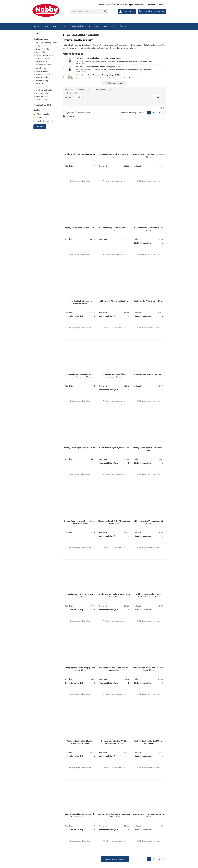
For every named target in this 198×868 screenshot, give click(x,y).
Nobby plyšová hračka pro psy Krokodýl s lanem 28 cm (148, 596)
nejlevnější (70, 113)
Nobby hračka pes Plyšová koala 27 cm (114, 229)
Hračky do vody (42, 58)
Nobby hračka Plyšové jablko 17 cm (114, 448)
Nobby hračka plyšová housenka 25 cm (148, 449)
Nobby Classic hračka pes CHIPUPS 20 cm (148, 156)
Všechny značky (43, 114)
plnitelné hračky (42, 87)
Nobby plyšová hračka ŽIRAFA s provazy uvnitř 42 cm (80, 742)
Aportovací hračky (43, 74)
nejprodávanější (84, 113)
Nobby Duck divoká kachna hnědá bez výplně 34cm (98, 67)
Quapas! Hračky (42, 49)
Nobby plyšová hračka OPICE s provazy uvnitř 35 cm (114, 742)
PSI (54, 27)
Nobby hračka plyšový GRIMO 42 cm (148, 374)
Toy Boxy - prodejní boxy (46, 43)
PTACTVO (94, 27)
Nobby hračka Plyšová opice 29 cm (148, 301)
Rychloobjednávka (137, 4)
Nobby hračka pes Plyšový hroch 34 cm (80, 156)
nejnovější (70, 116)
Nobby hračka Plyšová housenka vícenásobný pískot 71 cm (80, 376)
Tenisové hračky (42, 96)
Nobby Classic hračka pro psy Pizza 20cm (148, 816)
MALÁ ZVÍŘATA (78, 27)
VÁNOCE (123, 27)
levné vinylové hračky (44, 90)
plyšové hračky (42, 81)
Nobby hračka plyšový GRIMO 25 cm (80, 448)
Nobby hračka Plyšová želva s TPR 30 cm (148, 229)
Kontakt (160, 4)
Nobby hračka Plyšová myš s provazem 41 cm (80, 302)
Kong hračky (41, 52)
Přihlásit (128, 11)
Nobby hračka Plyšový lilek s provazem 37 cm (114, 376)
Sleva (72, 93)
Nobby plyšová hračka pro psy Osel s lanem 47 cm (148, 669)
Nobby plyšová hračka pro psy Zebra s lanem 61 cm (114, 596)
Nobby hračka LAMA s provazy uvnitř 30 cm (148, 522)
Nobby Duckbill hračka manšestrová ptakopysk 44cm (99, 75)
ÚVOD (36, 27)
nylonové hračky (42, 93)
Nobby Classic (45, 121)
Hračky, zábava (79, 35)
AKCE (46, 27)
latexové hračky (42, 77)
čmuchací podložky (44, 65)
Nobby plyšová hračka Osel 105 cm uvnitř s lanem (148, 742)
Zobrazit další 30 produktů (115, 859)
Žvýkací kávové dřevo (45, 55)
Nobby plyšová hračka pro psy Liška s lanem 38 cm (80, 669)
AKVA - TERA (108, 27)
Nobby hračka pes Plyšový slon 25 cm (80, 229)
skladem (84, 90)
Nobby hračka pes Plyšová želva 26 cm (114, 156)
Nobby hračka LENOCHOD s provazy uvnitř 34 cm (114, 522)
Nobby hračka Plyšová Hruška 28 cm (114, 301)
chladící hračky (42, 62)
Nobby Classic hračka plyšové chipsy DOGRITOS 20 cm (80, 522)
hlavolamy (40, 84)
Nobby (42, 117)
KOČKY (64, 27)
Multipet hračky (42, 46)
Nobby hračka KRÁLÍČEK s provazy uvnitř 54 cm (80, 596)
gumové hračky (42, 71)
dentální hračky (42, 68)
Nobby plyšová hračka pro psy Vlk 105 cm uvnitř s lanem (80, 816)
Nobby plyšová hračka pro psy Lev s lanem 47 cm (114, 669)
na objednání (103, 90)
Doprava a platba (104, 4)
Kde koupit (151, 4)
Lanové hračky (41, 99)
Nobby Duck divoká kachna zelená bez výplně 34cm (98, 58)
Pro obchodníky (120, 4)
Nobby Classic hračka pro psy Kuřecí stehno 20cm (114, 816)
